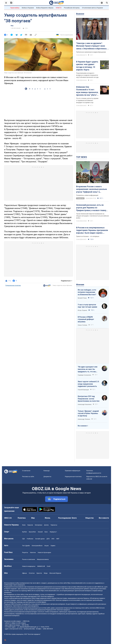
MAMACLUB (41, 566)
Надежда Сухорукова (84, 375)
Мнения (80, 285)
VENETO (59, 8)
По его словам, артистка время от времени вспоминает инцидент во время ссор (87, 100)
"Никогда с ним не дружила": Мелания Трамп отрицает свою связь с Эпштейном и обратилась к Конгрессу (92, 46)
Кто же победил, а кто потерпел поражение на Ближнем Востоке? (87, 292)
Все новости (104, 518)
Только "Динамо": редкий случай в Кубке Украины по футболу (88, 413)
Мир (12, 26)
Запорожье (39, 525)
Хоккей (40, 532)
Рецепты (25, 552)
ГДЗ (23, 539)
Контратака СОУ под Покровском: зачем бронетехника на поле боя (89, 399)
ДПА (48, 539)
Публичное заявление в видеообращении (91, 52)
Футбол (25, 532)
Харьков (30, 525)
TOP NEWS (82, 157)
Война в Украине (28, 8)
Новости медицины (29, 566)
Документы (47, 477)
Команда (47, 471)
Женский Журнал (55, 573)
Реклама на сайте (28, 477)
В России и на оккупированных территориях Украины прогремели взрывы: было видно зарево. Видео (92, 230)
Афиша (24, 573)
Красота (39, 573)
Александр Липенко (84, 419)
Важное (80, 14)
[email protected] (29, 629)
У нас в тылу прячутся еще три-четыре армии (87, 306)
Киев (24, 525)
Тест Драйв (26, 546)
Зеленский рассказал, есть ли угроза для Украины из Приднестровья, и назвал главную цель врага (92, 208)
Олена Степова (82, 325)
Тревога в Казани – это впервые (88, 236)
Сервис (53, 546)
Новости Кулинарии (44, 552)
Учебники (30, 539)
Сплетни (32, 573)
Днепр (46, 525)
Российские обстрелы (72, 8)
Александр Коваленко (85, 404)
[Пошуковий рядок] (107, 3)
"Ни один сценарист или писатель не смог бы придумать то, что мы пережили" (88, 369)
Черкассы (54, 525)
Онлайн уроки (40, 539)
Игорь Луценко (82, 310)
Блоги (74, 518)
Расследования (65, 518)
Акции (47, 546)
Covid (48, 566)
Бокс (46, 532)
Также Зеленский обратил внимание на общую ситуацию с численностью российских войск (92, 216)
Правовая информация (73, 471)
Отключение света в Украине (92, 8)
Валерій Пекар (82, 298)
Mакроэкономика (43, 559)
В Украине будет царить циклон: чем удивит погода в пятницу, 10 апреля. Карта (87, 66)
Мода (46, 573)
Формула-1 (53, 532)
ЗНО (53, 539)
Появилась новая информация (87, 195)
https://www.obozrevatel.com (76, 583)
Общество (89, 518)
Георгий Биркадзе (83, 390)
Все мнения (82, 426)
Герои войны (15, 8)
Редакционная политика (13, 285)
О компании (26, 471)
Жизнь (48, 518)
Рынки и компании (29, 559)
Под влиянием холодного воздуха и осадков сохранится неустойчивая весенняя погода (87, 75)
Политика (22, 518)
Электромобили (37, 546)
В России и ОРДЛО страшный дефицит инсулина (86, 319)
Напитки (33, 552)
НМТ (58, 539)
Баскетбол (32, 532)
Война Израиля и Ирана (45, 8)
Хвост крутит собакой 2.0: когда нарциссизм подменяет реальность (89, 384)
